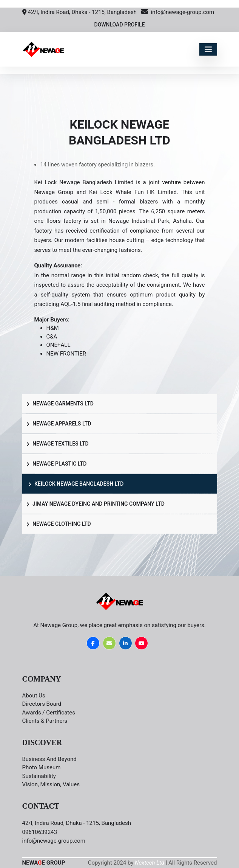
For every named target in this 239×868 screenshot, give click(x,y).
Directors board (42, 704)
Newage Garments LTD (60, 404)
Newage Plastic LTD (56, 464)
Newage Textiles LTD (57, 444)
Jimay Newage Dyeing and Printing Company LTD (95, 504)
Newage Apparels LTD (59, 424)
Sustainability (39, 776)
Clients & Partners (45, 721)
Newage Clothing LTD (59, 524)
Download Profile (119, 25)
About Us (34, 696)
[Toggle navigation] (208, 49)
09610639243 (40, 832)
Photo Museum (42, 767)
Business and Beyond (49, 759)
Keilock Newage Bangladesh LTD (76, 484)
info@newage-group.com (178, 12)
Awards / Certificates (49, 713)
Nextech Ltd (149, 863)
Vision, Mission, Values (51, 784)
